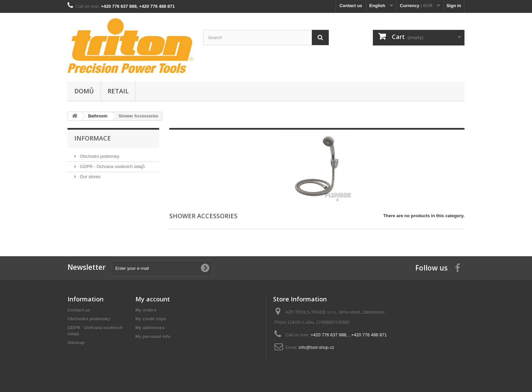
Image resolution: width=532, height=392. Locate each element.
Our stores (90, 177)
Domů (84, 91)
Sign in (454, 6)
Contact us (351, 6)
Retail (118, 91)
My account (153, 299)
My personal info (153, 337)
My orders (146, 310)
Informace (93, 138)
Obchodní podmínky (99, 156)
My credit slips (151, 319)
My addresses (150, 328)
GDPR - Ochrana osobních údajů (112, 166)
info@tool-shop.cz (317, 347)
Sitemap (76, 343)
